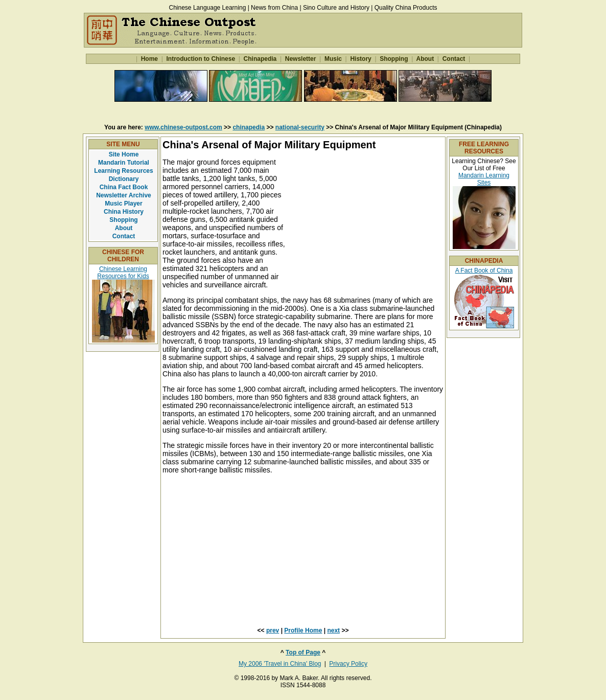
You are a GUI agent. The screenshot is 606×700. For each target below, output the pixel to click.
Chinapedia (260, 59)
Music (333, 59)
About (425, 59)
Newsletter (300, 59)
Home (149, 59)
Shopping (394, 59)
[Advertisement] (303, 112)
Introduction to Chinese (201, 59)
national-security (300, 127)
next (333, 630)
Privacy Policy (348, 664)
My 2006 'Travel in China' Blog (280, 664)
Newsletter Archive (124, 195)
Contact (453, 59)
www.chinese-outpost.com (183, 127)
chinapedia (249, 127)
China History (124, 212)
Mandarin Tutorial (124, 163)
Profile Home (303, 630)
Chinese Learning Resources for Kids (123, 273)
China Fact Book (124, 187)
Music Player (123, 204)
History (361, 59)
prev (273, 630)
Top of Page (303, 652)
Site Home (124, 154)
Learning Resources (123, 171)
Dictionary (124, 179)
